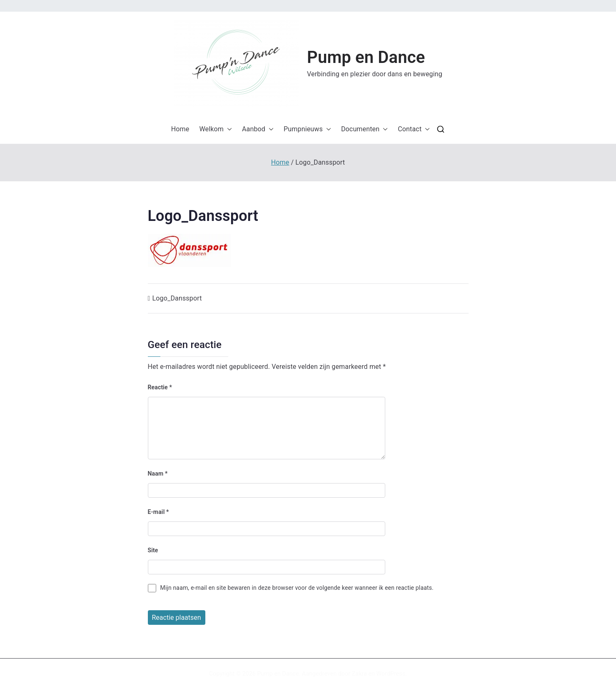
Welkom (216, 129)
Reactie (160, 387)
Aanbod (258, 129)
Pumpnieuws (307, 129)
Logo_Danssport (177, 298)
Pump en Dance (366, 57)
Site (153, 550)
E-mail (158, 512)
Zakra (359, 674)
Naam (158, 474)
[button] (236, 63)
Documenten (364, 129)
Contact (414, 129)
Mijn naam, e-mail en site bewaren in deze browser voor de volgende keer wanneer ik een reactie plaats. (297, 588)
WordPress (391, 674)
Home (180, 129)
